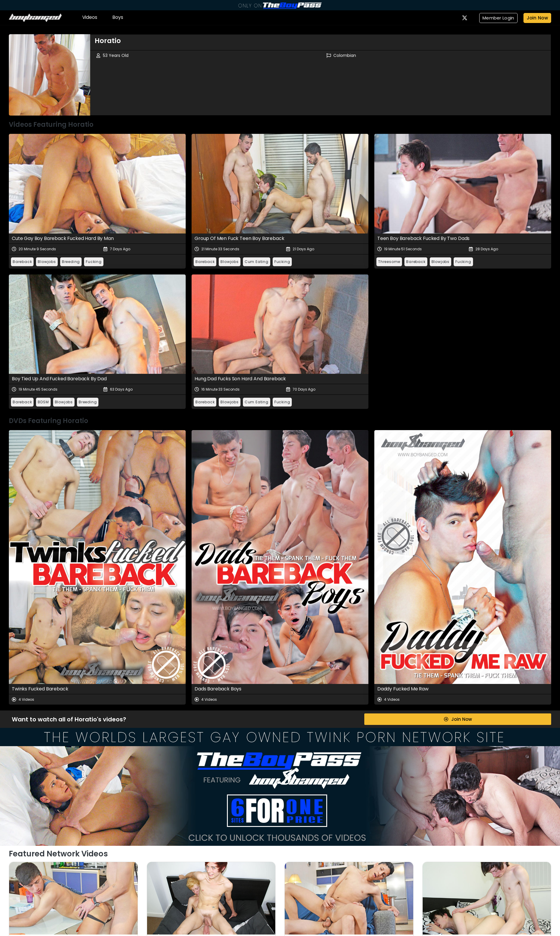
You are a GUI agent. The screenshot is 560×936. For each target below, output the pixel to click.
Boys (118, 17)
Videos (90, 17)
